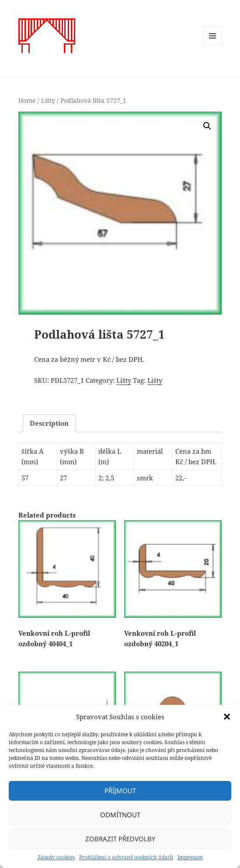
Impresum (190, 857)
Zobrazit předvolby (120, 839)
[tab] (49, 423)
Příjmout (120, 791)
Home (27, 100)
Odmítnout (120, 815)
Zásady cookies (56, 857)
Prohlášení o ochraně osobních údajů (126, 857)
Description (49, 423)
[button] (227, 717)
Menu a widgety (213, 45)
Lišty (48, 100)
